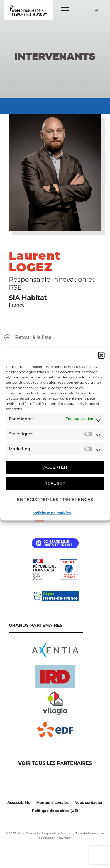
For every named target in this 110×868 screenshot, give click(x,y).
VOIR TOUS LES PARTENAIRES (55, 763)
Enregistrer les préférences (55, 499)
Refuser (55, 483)
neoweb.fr (64, 838)
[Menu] (65, 10)
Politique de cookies (52, 513)
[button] (101, 355)
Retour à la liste (28, 338)
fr (98, 10)
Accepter (55, 467)
